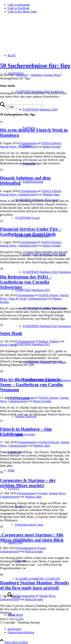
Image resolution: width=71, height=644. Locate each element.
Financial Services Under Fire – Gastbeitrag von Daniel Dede (31, 231)
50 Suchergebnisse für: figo (35, 66)
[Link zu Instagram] (19, 5)
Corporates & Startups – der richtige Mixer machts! (28, 483)
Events (43, 493)
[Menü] (15, 615)
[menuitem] (47, 272)
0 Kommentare (28, 143)
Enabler (54, 341)
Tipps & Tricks (17, 299)
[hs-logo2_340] (28, 34)
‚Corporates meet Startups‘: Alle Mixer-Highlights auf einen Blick (32, 537)
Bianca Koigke (52, 147)
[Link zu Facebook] (19, 8)
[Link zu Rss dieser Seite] (22, 11)
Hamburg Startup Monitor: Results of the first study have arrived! (35, 585)
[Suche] (26, 107)
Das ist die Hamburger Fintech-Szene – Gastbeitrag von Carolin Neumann (31, 385)
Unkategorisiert (27, 147)
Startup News (8, 147)
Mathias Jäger (51, 194)
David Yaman (8, 345)
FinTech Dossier (51, 143)
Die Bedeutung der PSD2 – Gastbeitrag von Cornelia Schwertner (26, 282)
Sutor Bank (11, 333)
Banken (43, 341)
